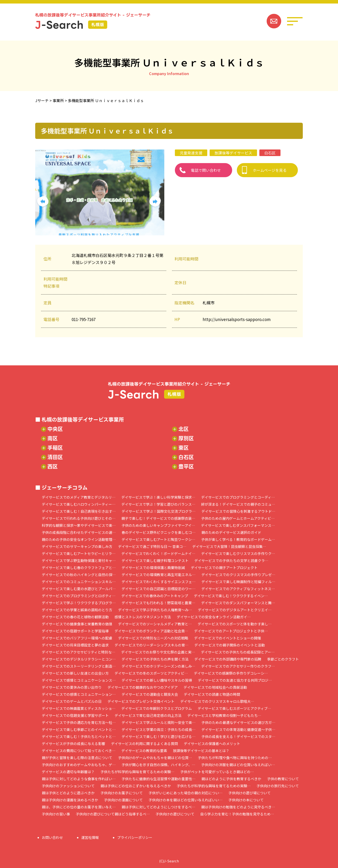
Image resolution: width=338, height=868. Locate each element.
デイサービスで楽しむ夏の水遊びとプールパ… (79, 589)
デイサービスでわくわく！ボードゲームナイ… (158, 553)
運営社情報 (90, 837)
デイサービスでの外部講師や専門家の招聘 (228, 659)
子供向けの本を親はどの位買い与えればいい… (186, 800)
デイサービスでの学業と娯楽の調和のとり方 (77, 610)
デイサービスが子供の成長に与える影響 (73, 744)
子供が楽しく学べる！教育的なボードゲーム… (238, 539)
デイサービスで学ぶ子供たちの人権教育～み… (155, 610)
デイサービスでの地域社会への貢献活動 (215, 687)
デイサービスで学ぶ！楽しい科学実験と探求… (158, 497)
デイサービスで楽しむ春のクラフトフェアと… (79, 568)
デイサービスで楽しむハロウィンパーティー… (79, 504)
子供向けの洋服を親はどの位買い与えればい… (238, 765)
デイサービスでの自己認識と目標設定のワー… (159, 589)
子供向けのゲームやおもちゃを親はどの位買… (155, 758)
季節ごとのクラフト (283, 659)
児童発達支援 (191, 153)
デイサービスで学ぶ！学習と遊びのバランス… (158, 504)
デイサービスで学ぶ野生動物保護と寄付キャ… (79, 560)
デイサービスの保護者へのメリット (212, 744)
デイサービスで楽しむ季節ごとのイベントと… (79, 729)
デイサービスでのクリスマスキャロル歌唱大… (217, 701)
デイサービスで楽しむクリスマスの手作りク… (238, 553)
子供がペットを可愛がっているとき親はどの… (217, 772)
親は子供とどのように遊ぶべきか (68, 793)
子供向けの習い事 (56, 814)
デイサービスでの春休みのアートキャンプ (155, 596)
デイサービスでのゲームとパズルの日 (72, 701)
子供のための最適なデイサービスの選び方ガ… (238, 722)
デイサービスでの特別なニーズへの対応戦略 (153, 638)
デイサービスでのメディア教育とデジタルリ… (79, 497)
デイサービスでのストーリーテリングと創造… (79, 666)
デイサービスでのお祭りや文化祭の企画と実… (158, 652)
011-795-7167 (84, 319)
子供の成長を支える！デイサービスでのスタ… (238, 736)
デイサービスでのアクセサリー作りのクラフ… (238, 666)
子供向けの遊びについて (175, 814)
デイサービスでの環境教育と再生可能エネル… (159, 575)
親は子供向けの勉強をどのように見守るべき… (238, 807)
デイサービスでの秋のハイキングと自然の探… (79, 575)
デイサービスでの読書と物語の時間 (212, 694)
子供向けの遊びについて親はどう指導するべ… (113, 814)
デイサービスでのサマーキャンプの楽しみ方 (77, 546)
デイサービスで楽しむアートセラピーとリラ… (79, 553)
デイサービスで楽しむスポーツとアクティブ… (234, 708)
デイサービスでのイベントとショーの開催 (228, 638)
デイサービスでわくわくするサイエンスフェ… (159, 582)
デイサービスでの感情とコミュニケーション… (79, 694)
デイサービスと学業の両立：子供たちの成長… (159, 729)
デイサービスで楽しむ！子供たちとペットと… (79, 736)
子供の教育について (283, 779)
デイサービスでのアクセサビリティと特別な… (79, 652)
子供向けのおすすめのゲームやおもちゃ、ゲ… (79, 765)
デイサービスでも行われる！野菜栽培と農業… (158, 603)
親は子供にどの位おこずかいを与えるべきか (136, 786)
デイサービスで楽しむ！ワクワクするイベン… (231, 596)
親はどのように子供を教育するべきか (231, 779)
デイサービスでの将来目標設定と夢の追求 (75, 645)
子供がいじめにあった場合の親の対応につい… (186, 793)
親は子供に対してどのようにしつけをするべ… (158, 807)
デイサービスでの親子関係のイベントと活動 (230, 645)
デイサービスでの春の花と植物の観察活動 (75, 617)
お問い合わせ (52, 837)
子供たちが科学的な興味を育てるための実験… (137, 772)
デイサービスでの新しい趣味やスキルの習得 (157, 680)
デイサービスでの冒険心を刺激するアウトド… (238, 511)
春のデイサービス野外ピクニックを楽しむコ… (159, 532)
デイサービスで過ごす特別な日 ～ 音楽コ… (152, 546)
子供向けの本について (246, 800)
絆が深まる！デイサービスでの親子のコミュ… (238, 504)
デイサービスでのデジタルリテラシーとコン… (79, 659)
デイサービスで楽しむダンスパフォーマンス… (238, 525)
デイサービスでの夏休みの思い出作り (72, 687)
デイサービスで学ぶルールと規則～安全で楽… (159, 722)
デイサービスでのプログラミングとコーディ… (238, 497)
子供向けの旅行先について (278, 786)
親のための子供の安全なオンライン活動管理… (79, 539)
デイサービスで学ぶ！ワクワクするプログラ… (79, 603)
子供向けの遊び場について (250, 793)
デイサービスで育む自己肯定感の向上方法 (148, 715)
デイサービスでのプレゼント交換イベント (141, 701)
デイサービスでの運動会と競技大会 (150, 694)
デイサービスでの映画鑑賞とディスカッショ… (79, 708)
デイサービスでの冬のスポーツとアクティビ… (151, 673)
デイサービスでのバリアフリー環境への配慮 (77, 638)
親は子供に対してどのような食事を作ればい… (79, 779)
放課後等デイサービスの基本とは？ (201, 751)
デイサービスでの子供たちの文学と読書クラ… (231, 560)
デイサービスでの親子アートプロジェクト (224, 568)
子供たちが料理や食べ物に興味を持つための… (235, 758)
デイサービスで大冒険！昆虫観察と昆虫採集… (229, 546)
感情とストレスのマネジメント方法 (143, 617)
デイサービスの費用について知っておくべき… (79, 751)
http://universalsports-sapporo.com (237, 319)
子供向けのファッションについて (68, 786)
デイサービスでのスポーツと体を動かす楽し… (235, 624)
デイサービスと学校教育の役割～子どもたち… (224, 715)
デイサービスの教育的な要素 (144, 751)
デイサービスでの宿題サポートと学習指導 (75, 631)
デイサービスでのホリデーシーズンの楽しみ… (158, 666)
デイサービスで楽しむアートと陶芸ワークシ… (158, 539)
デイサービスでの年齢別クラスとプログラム (157, 708)
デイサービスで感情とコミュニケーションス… (79, 680)
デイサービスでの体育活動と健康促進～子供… (238, 729)
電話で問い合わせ (206, 170)
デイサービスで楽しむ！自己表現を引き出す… (79, 511)
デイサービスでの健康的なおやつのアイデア (143, 687)
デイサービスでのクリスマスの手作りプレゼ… (238, 575)
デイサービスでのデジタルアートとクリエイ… (235, 610)
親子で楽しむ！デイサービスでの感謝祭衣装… (158, 518)
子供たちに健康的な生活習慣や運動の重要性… (159, 779)
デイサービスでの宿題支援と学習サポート (75, 715)
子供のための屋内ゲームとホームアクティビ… (238, 518)
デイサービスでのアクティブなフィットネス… (238, 589)
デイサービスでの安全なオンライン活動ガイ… (214, 617)
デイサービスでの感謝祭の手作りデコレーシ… (231, 673)
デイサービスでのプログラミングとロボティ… (79, 596)
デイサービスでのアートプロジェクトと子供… (231, 631)
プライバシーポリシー (135, 837)
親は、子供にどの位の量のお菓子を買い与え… (79, 807)
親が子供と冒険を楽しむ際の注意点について (77, 758)
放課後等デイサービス (233, 153)
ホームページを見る (270, 170)
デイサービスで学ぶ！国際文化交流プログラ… (159, 511)
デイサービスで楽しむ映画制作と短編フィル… (238, 582)
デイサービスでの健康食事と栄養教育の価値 (77, 624)
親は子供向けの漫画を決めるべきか (70, 800)
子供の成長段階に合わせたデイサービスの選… (79, 532)
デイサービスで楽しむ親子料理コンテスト (155, 560)
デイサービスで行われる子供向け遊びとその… (79, 518)
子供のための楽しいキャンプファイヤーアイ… (158, 525)
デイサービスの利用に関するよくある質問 (144, 744)
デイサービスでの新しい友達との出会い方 (75, 673)
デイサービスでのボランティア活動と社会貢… (151, 631)
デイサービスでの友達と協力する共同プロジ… (235, 680)
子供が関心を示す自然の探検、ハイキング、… (158, 765)
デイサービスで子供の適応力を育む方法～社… (79, 722)
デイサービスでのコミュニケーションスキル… (79, 582)
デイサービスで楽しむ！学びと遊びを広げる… (159, 736)
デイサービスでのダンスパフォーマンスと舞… (238, 603)
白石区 (270, 153)
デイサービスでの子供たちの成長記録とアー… (238, 652)
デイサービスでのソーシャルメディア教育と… (155, 624)
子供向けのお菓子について (122, 793)
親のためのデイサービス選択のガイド (231, 532)
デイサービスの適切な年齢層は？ (68, 772)
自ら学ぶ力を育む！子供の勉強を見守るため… (237, 814)
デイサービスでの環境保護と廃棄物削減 (153, 568)
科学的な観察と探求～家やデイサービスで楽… (79, 525)
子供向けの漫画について (123, 800)
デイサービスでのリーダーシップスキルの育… (152, 645)
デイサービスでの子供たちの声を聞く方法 (155, 659)
